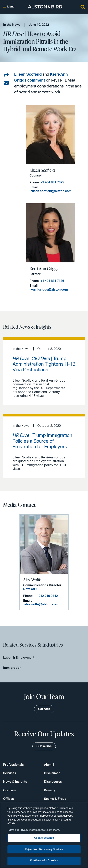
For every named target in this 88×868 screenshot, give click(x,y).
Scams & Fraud (55, 799)
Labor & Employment (19, 658)
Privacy (50, 790)
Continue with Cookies (44, 861)
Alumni (49, 765)
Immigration (12, 668)
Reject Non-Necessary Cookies (44, 849)
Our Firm (10, 790)
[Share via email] (6, 83)
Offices (9, 799)
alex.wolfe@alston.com (41, 604)
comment (36, 80)
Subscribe (44, 746)
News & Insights (15, 782)
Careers (44, 709)
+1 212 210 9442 (46, 596)
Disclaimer (52, 773)
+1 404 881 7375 (52, 182)
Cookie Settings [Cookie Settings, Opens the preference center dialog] (44, 838)
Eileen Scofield (28, 74)
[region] (44, 835)
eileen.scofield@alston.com (51, 191)
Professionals (13, 765)
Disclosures (53, 782)
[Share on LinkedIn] (6, 75)
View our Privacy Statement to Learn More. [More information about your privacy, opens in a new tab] (34, 830)
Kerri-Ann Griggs (44, 269)
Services (10, 773)
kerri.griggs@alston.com (49, 290)
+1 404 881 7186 (52, 281)
